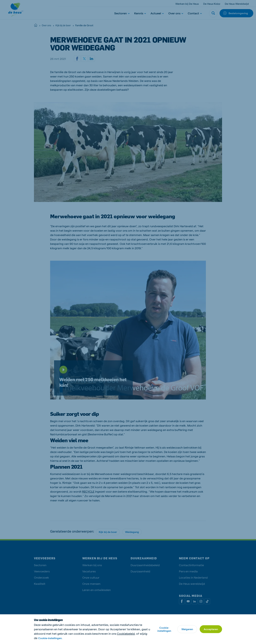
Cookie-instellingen (164, 629)
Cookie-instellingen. (50, 638)
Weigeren (187, 629)
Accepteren (211, 629)
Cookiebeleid (126, 633)
